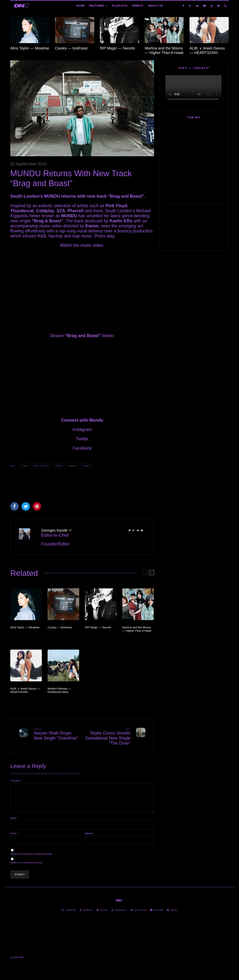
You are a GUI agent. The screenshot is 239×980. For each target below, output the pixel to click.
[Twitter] (102, 914)
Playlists (120, 6)
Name (14, 823)
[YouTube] (204, 6)
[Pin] (37, 506)
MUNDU (59, 466)
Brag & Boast (41, 466)
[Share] (14, 506)
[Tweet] (26, 506)
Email (14, 838)
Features (97, 6)
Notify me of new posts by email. (26, 867)
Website (89, 838)
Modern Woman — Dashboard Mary (59, 690)
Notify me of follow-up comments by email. (31, 858)
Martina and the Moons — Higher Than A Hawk (164, 50)
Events (138, 6)
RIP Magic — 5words (117, 48)
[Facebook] (183, 6)
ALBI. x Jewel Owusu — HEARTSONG (207, 50)
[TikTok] (212, 6)
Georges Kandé (54, 530)
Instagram (82, 430)
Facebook (82, 448)
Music (73, 466)
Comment (16, 781)
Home (80, 6)
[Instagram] (190, 6)
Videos (87, 466)
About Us (155, 6)
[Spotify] (218, 6)
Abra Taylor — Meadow (30, 48)
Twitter (82, 439)
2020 (25, 466)
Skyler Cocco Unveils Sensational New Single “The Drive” (108, 737)
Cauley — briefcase (71, 48)
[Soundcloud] (197, 6)
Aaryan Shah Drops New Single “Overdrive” (57, 734)
